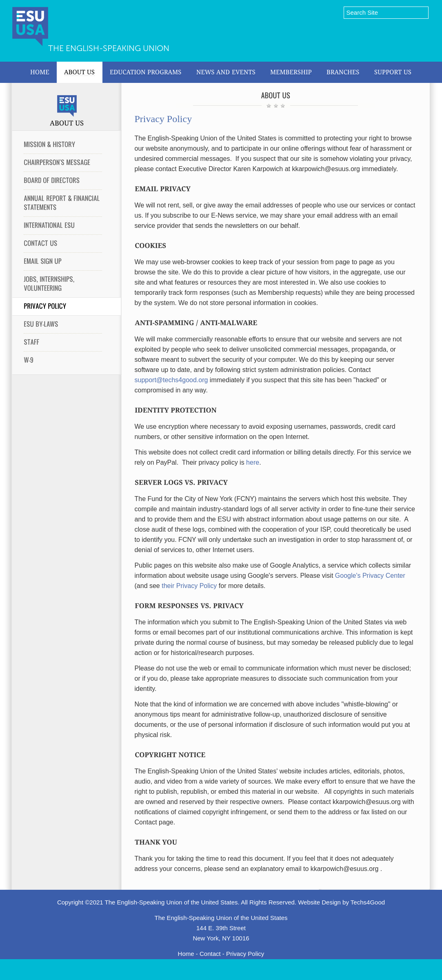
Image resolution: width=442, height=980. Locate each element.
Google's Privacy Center (370, 576)
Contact (210, 954)
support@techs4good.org (171, 380)
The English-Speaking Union (109, 48)
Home (186, 954)
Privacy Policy (245, 954)
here (253, 462)
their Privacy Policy (189, 586)
